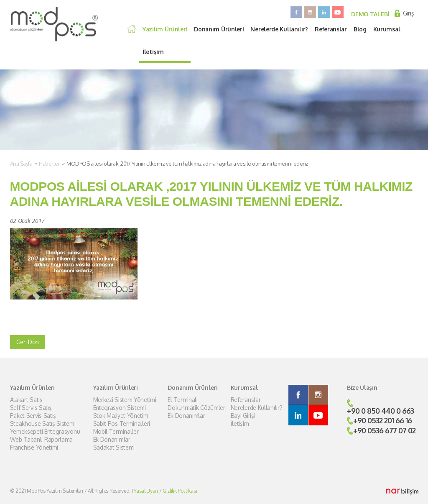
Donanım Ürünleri (219, 29)
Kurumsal (387, 29)
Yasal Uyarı (146, 491)
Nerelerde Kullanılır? (279, 29)
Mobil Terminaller (116, 432)
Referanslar (331, 29)
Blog (360, 29)
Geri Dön (28, 342)
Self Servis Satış (31, 408)
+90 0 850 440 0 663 (380, 411)
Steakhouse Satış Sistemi (43, 424)
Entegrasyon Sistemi (120, 408)
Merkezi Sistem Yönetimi (125, 400)
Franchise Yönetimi (34, 448)
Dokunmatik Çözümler (196, 408)
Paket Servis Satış (33, 416)
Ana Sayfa (21, 164)
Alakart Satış (26, 400)
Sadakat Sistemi (114, 448)
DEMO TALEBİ (370, 14)
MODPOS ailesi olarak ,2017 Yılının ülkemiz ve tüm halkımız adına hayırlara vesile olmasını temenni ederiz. (188, 164)
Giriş (409, 13)
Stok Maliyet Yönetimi (121, 416)
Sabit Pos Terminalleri (122, 424)
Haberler (49, 164)
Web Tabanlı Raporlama (42, 440)
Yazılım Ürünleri (165, 29)
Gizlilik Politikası (180, 491)
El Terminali (182, 400)
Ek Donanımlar (112, 440)
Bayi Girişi (243, 416)
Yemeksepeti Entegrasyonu (45, 432)
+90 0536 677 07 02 (384, 430)
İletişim (153, 52)
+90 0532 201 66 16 (382, 420)
